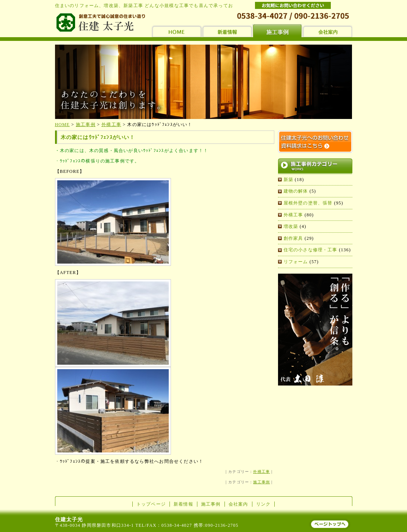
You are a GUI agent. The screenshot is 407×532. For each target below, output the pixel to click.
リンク (264, 504)
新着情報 (183, 504)
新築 (288, 180)
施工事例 (261, 482)
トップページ (151, 504)
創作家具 (293, 238)
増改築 (291, 226)
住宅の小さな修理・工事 (311, 250)
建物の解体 (296, 191)
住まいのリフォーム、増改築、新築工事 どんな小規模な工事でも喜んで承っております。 (154, 6)
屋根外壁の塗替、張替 (308, 203)
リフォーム (296, 262)
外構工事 (261, 472)
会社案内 (238, 504)
